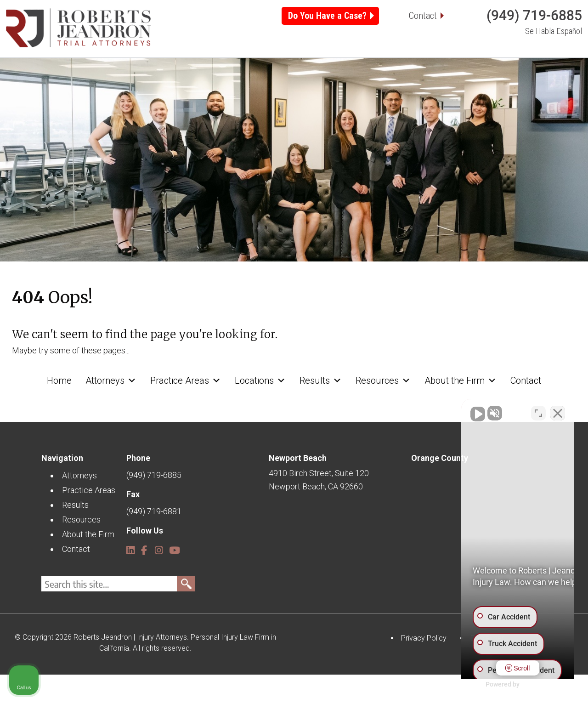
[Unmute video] (425, 410)
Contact (423, 16)
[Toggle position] (538, 410)
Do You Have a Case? (327, 16)
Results (321, 78)
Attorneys (111, 78)
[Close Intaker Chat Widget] (558, 410)
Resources (383, 78)
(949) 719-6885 (534, 15)
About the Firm (461, 78)
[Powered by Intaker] (510, 685)
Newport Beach (298, 487)
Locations (260, 78)
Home (59, 78)
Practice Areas (186, 78)
